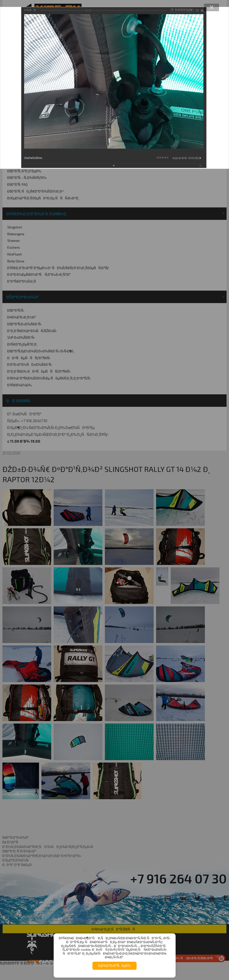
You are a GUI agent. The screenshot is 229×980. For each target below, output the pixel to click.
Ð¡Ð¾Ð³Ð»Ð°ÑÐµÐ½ (114, 966)
